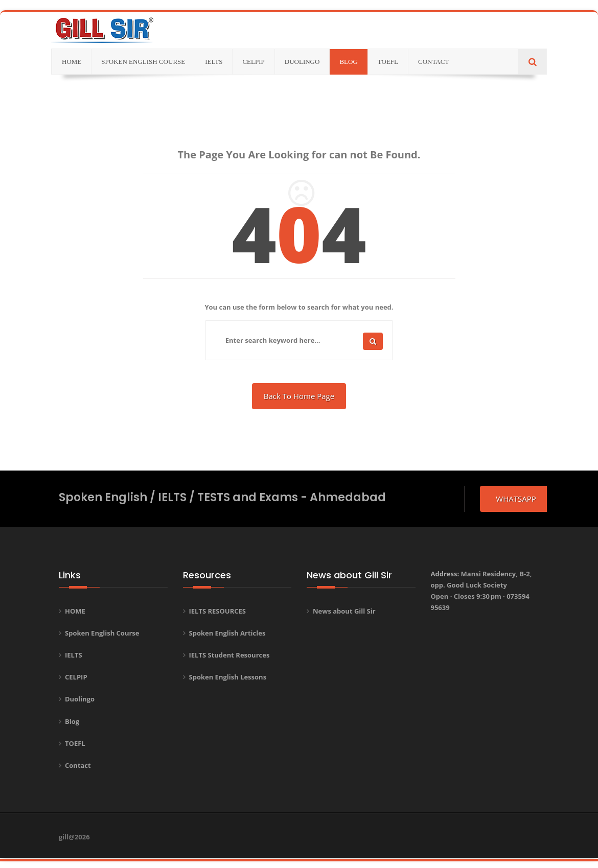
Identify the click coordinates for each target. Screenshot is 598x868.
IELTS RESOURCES (218, 611)
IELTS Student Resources (229, 655)
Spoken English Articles (227, 633)
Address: (481, 591)
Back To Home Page (299, 396)
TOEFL (75, 743)
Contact (78, 765)
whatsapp (516, 499)
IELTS (74, 655)
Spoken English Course (102, 633)
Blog (72, 721)
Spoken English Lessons (228, 677)
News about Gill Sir (344, 611)
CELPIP (76, 677)
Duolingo (80, 699)
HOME (75, 611)
